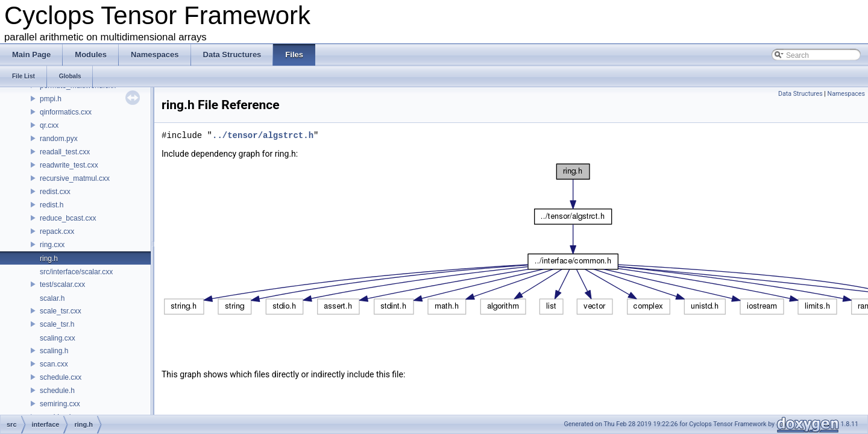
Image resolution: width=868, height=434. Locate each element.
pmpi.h (51, 99)
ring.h (49, 259)
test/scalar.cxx (62, 285)
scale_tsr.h (57, 324)
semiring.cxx (60, 404)
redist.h (52, 205)
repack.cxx (57, 231)
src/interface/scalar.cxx (76, 272)
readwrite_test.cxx (69, 165)
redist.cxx (55, 192)
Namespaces (846, 94)
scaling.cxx (58, 338)
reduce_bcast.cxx (68, 218)
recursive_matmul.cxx (75, 178)
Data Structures (800, 94)
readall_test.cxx (65, 152)
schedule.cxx (61, 377)
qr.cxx (49, 125)
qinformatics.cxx (66, 112)
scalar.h (52, 298)
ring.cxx (52, 245)
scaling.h (54, 351)
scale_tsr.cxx (61, 311)
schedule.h (57, 391)
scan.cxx (54, 364)
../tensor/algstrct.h (263, 135)
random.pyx (59, 139)
